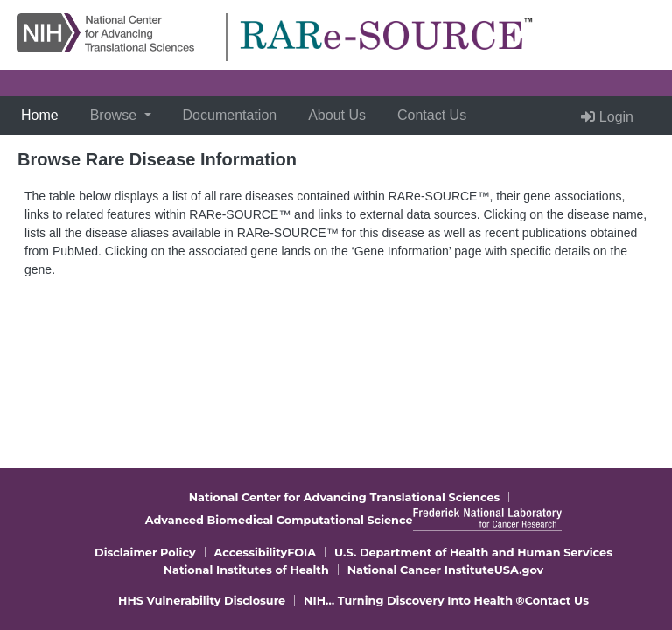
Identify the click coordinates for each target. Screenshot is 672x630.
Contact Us (432, 115)
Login (607, 117)
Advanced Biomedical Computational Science (279, 520)
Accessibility (251, 553)
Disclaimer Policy (145, 553)
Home (43, 113)
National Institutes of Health (246, 570)
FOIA (301, 553)
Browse (115, 115)
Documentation (230, 115)
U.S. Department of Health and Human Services (473, 553)
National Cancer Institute (421, 570)
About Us (337, 115)
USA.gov (519, 570)
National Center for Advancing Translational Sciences (345, 497)
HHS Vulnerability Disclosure (202, 601)
